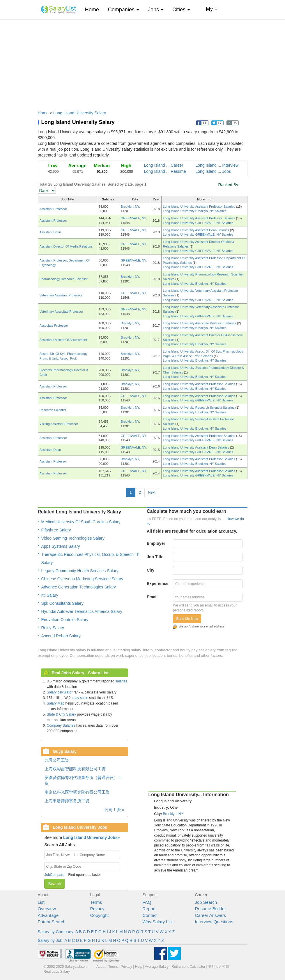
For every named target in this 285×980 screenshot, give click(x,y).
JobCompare (54, 875)
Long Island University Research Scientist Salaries (199, 408)
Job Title (155, 557)
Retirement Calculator (188, 967)
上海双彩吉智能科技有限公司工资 (75, 769)
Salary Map (56, 703)
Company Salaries (61, 725)
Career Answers (211, 915)
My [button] (211, 9)
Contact (150, 915)
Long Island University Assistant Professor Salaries (200, 207)
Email (152, 597)
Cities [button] (181, 10)
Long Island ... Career (164, 165)
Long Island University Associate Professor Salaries (200, 323)
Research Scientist (53, 410)
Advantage (48, 915)
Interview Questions (214, 922)
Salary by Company (56, 932)
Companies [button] (123, 10)
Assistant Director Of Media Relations (66, 246)
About (101, 967)
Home (94, 9)
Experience (158, 584)
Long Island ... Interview (217, 165)
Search (54, 884)
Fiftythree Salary (56, 530)
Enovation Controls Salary (65, 620)
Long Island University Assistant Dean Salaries (197, 230)
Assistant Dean (50, 232)
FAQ (147, 902)
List (41, 902)
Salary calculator (60, 692)
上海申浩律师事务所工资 (67, 801)
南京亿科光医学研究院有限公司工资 (77, 792)
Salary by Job (50, 940)
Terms (96, 902)
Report (149, 909)
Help (139, 967)
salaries (121, 681)
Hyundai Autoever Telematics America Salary (82, 611)
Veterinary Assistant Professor (61, 295)
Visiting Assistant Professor (59, 424)
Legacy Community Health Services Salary (80, 571)
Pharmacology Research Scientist (64, 279)
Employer (156, 543)
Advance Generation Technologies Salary (79, 587)
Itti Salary (50, 595)
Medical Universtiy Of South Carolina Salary (81, 522)
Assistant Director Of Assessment (63, 340)
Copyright (100, 915)
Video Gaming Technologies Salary (73, 538)
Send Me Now (187, 619)
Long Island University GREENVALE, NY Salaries (198, 223)
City (151, 570)
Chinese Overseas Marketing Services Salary (82, 579)
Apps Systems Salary (61, 546)
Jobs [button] (156, 10)
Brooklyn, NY (130, 207)
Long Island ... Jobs (213, 171)
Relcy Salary (53, 628)
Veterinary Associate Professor (61, 312)
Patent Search (52, 922)
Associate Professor (54, 326)
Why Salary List (158, 922)
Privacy (97, 909)
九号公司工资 (57, 760)
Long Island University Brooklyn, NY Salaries (195, 211)
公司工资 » (114, 810)
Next (152, 492)
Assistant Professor (53, 209)
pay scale (81, 698)
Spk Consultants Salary (63, 603)
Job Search (206, 902)
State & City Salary (62, 714)
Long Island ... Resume (165, 171)
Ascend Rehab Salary (61, 636)
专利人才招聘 (219, 967)
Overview (47, 909)
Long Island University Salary (80, 113)
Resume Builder (211, 909)
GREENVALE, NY (133, 218)
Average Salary (157, 967)
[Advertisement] (143, 62)
